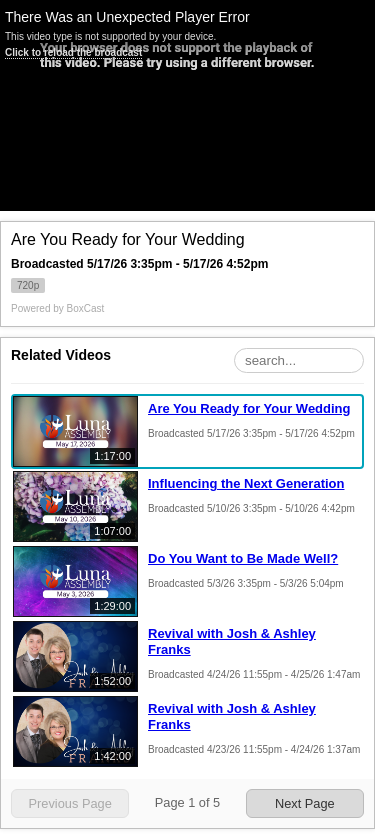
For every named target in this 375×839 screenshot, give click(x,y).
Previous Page (70, 803)
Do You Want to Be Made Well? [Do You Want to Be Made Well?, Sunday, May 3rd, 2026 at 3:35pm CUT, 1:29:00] (243, 558)
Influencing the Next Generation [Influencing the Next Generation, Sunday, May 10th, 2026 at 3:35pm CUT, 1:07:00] (246, 483)
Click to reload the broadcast (73, 52)
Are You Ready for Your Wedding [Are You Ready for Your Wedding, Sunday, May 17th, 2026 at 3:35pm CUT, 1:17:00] (249, 408)
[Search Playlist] (299, 360)
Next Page (305, 803)
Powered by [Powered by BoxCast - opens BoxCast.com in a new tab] (57, 308)
